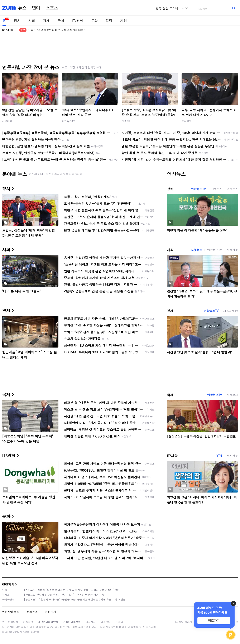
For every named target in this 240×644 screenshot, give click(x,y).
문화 (94, 21)
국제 (61, 21)
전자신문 (232, 456)
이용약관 (28, 622)
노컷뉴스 (216, 189)
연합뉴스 (232, 189)
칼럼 (109, 21)
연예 (36, 8)
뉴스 (22, 8)
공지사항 (91, 622)
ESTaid (8, 632)
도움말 (119, 622)
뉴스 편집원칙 (10, 622)
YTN (219, 456)
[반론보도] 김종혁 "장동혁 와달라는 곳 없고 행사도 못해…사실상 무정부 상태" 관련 (72, 590)
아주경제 (127, 121)
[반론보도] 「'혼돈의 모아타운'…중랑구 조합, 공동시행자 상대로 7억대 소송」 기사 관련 (75, 599)
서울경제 (7, 121)
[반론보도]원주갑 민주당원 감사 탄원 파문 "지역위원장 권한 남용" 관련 (65, 595)
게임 (124, 21)
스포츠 (52, 8)
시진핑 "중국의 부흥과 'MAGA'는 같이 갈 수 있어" (57, 28)
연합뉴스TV (68, 121)
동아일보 (187, 121)
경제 (46, 21)
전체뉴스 (32, 612)
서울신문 (232, 250)
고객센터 (106, 622)
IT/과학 (78, 21)
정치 (17, 21)
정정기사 (8, 584)
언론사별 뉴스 (11, 612)
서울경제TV (231, 311)
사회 (32, 21)
